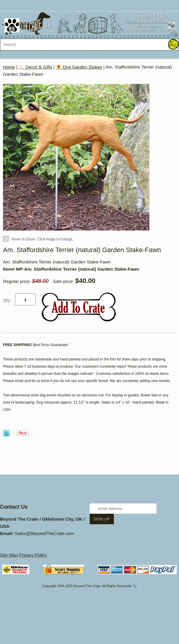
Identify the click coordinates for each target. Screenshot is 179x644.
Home (9, 67)
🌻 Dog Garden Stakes (79, 67)
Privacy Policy (33, 555)
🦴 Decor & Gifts (35, 67)
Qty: (7, 300)
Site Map (9, 555)
